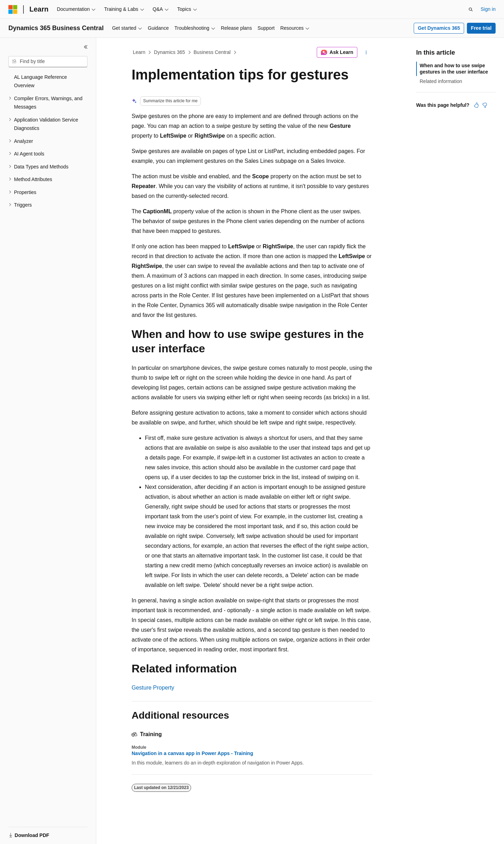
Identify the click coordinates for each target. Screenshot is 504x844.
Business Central (212, 52)
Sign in (488, 9)
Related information (441, 81)
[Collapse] (86, 47)
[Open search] (471, 9)
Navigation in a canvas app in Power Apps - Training (192, 753)
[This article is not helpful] (485, 105)
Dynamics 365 (170, 52)
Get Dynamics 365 (439, 28)
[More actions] (366, 53)
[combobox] (48, 62)
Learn (139, 52)
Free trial (481, 28)
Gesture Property (153, 688)
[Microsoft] (13, 9)
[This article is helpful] (476, 105)
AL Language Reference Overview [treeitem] (40, 81)
